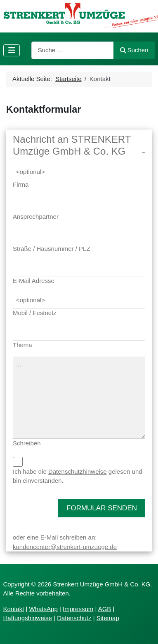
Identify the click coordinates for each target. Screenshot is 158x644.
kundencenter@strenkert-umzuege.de (65, 547)
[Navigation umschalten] (12, 50)
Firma (21, 184)
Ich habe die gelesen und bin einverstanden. (78, 476)
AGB (105, 609)
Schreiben (27, 443)
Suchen (134, 50)
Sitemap (108, 618)
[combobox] (73, 50)
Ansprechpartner (36, 217)
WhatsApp (44, 609)
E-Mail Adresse (34, 281)
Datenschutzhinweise (78, 471)
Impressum (78, 609)
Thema (22, 345)
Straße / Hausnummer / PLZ (52, 249)
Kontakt (14, 609)
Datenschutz (74, 618)
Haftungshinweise (28, 618)
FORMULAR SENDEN (102, 508)
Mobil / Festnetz (35, 313)
